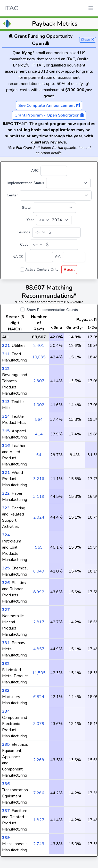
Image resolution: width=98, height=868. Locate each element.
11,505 (39, 673)
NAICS (18, 257)
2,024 (39, 517)
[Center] (56, 195)
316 (6, 446)
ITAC (11, 8)
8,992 (39, 592)
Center (12, 195)
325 (6, 568)
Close (88, 40)
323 (6, 508)
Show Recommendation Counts (52, 310)
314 (6, 416)
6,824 (39, 697)
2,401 (39, 346)
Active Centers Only (42, 269)
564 (39, 419)
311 (6, 354)
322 (6, 493)
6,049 (39, 571)
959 (39, 547)
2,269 (39, 760)
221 (6, 346)
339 (6, 838)
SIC (58, 257)
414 (39, 434)
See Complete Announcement (49, 106)
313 (6, 402)
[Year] (54, 220)
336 (6, 784)
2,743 (39, 844)
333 (6, 691)
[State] (54, 208)
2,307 (39, 381)
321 (6, 473)
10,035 (39, 357)
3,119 (39, 497)
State (26, 208)
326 (6, 583)
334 (6, 711)
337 (6, 811)
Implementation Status (26, 183)
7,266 (39, 793)
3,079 (39, 724)
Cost (24, 245)
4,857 (39, 649)
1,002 (39, 405)
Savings (24, 232)
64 (39, 455)
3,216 (39, 479)
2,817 (39, 622)
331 (6, 643)
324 (6, 535)
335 (6, 745)
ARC (35, 171)
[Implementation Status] (68, 183)
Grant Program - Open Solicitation (49, 115)
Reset (69, 270)
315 (6, 431)
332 (6, 664)
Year (30, 220)
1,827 (39, 820)
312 (6, 369)
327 (6, 610)
